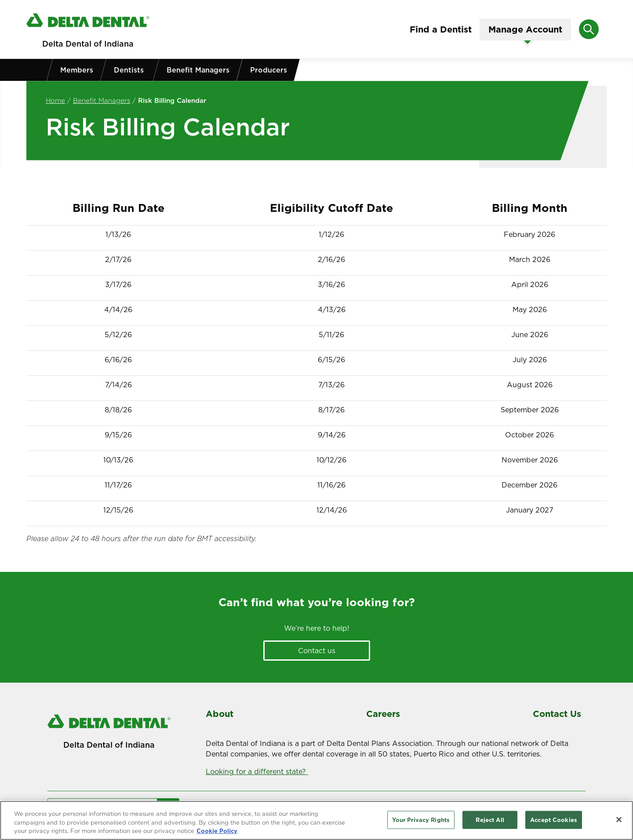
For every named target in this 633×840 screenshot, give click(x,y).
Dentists (129, 70)
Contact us (317, 651)
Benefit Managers (198, 70)
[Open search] (589, 29)
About (220, 714)
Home (55, 100)
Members (77, 70)
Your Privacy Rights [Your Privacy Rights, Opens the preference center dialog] (421, 822)
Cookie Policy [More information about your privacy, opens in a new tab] (217, 833)
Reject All (490, 822)
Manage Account (525, 29)
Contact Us (557, 714)
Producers (269, 70)
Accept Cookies (554, 822)
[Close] (619, 822)
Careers (383, 714)
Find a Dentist (441, 29)
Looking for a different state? (257, 771)
